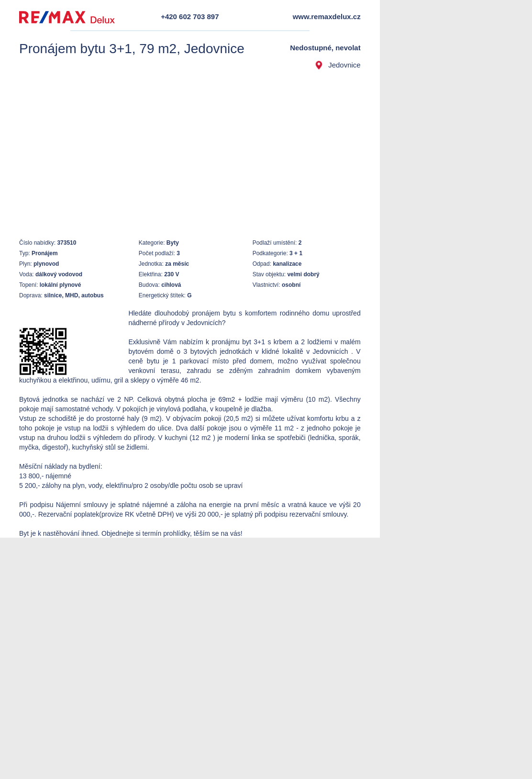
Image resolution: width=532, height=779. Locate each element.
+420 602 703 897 (190, 17)
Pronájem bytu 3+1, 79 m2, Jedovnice (132, 49)
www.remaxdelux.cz (327, 17)
